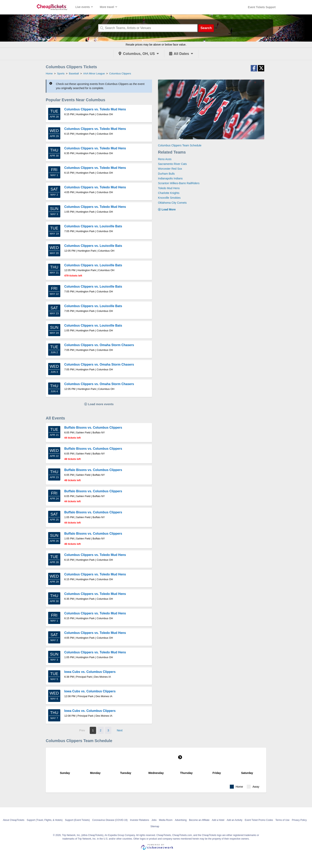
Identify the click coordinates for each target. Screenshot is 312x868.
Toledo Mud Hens (169, 188)
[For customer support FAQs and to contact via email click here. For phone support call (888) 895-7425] (262, 7)
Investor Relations (139, 820)
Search (206, 28)
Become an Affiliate (199, 820)
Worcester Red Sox (170, 169)
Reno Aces (165, 159)
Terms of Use (282, 820)
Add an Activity (234, 820)
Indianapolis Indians (170, 178)
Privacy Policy (299, 820)
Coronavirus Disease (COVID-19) (110, 820)
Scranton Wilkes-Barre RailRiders (179, 183)
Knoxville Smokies (169, 198)
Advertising (181, 820)
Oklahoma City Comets (172, 203)
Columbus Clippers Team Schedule (180, 145)
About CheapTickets (14, 820)
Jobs (154, 820)
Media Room (166, 820)
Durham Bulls (166, 174)
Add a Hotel (218, 820)
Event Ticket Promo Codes (259, 820)
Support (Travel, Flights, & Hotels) (45, 820)
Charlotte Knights (169, 193)
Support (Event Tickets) (77, 820)
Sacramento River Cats (172, 164)
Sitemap (155, 826)
